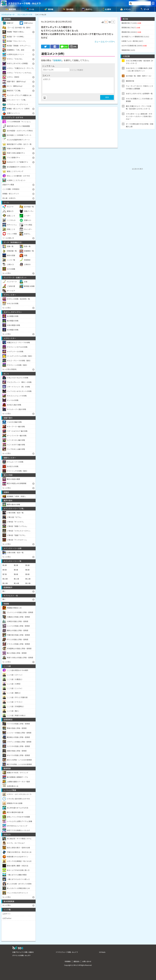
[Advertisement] (78, 126)
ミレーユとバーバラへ (105, 42)
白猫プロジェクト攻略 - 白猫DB (23, 952)
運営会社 (76, 961)
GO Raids (102, 952)
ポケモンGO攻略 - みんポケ (21, 955)
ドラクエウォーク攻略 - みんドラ (24, 3)
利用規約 (68, 961)
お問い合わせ (87, 961)
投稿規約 (57, 60)
